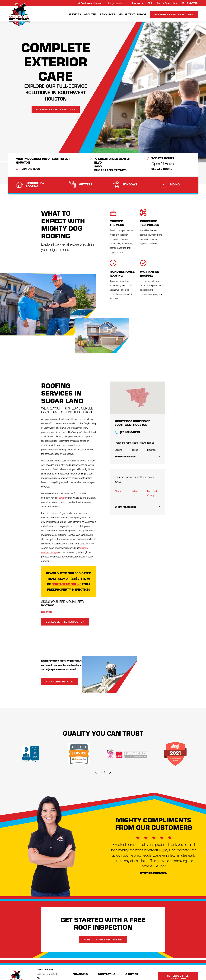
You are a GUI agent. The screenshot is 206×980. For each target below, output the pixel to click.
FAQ (150, 3)
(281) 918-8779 (30, 169)
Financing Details (61, 681)
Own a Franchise (167, 3)
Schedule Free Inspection (174, 14)
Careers (132, 974)
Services (75, 14)
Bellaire (137, 491)
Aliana (120, 491)
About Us (90, 14)
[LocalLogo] (19, 14)
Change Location (115, 3)
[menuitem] (75, 14)
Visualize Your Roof (133, 14)
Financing (80, 974)
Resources (108, 14)
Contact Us (107, 974)
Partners (138, 3)
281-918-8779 (190, 3)
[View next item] (110, 772)
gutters (62, 498)
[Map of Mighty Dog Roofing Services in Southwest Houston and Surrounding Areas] (140, 398)
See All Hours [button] (162, 169)
